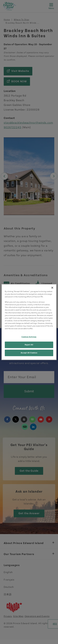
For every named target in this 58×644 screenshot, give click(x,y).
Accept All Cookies (29, 353)
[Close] (52, 288)
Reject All (29, 345)
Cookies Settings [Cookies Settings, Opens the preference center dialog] (29, 337)
